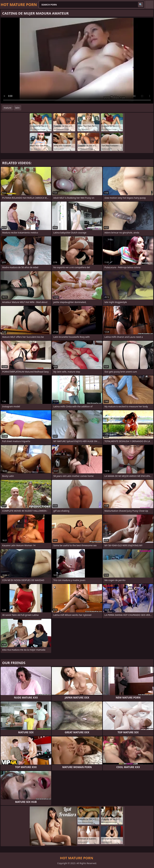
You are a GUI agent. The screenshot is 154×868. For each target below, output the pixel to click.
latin (17, 108)
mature (8, 108)
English (149, 5)
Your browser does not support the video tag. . (77, 61)
